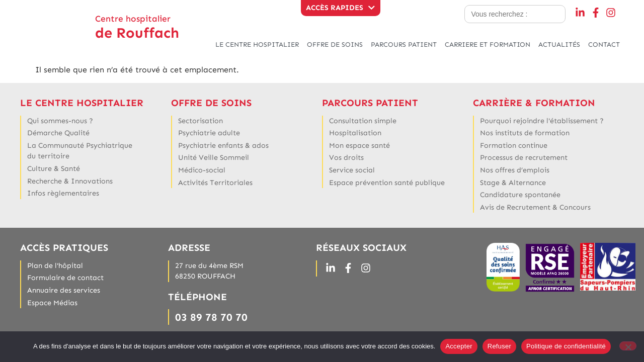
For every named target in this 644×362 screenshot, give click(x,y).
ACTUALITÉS (559, 44)
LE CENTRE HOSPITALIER (257, 44)
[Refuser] (628, 346)
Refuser (499, 346)
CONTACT (604, 44)
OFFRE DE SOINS (335, 44)
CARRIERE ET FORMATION (488, 44)
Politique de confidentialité (566, 346)
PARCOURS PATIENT (404, 44)
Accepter (459, 346)
